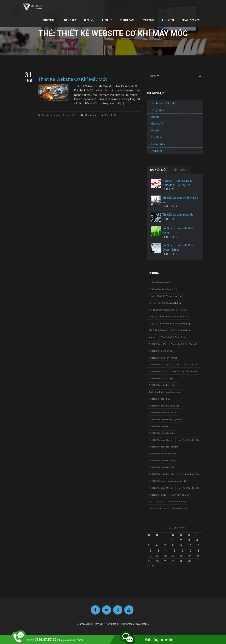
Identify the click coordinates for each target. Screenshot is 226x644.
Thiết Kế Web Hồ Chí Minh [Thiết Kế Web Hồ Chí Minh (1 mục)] (185, 372)
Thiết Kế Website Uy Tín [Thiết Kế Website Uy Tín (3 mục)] (161, 488)
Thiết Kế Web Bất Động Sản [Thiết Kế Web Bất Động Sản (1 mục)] (185, 344)
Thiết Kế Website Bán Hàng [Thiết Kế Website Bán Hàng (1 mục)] (162, 385)
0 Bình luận (90, 115)
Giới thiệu (49, 20)
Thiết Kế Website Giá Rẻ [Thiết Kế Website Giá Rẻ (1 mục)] (161, 440)
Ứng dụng (157, 151)
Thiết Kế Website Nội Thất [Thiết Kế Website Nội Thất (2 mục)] (162, 467)
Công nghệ (47, 115)
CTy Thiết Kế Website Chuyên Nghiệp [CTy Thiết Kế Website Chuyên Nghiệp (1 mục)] (167, 310)
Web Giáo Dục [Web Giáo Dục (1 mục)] (156, 502)
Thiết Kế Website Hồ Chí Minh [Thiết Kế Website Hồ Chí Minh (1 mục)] (164, 447)
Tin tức (148, 20)
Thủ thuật (157, 137)
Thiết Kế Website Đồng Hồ (178, 215)
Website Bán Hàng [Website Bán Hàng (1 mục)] (177, 502)
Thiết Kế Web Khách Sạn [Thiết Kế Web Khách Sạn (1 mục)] (161, 378)
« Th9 (150, 566)
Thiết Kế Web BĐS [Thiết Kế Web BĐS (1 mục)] (158, 344)
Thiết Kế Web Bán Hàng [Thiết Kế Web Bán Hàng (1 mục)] (173, 337)
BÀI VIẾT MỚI (158, 170)
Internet (58, 115)
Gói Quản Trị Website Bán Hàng (178, 230)
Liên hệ (107, 20)
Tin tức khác (69, 115)
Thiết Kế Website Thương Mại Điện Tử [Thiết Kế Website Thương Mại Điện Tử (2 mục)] (168, 481)
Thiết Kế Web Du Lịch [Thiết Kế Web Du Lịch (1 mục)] (160, 365)
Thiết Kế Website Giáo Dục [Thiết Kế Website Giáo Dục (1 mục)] (162, 433)
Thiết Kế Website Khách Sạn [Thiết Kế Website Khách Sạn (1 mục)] (163, 454)
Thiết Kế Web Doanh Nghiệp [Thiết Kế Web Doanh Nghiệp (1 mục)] (163, 358)
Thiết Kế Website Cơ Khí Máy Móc (73, 79)
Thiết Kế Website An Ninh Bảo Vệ (180, 200)
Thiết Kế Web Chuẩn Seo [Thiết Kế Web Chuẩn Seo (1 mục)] (161, 351)
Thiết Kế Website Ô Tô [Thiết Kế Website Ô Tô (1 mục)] (188, 488)
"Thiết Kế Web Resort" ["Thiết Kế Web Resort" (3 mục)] (160, 282)
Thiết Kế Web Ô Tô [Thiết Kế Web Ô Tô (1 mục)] (180, 495)
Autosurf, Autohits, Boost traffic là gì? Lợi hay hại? (178, 183)
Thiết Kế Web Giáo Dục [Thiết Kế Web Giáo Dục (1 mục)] (187, 365)
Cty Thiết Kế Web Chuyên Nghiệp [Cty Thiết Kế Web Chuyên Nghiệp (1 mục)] (165, 303)
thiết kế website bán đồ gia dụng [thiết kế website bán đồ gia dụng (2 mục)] (165, 392)
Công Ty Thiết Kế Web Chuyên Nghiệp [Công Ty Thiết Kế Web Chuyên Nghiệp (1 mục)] (168, 317)
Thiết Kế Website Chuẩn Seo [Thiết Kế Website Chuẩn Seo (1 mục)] (163, 413)
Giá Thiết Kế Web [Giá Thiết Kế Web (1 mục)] (157, 330)
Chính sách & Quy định (164, 103)
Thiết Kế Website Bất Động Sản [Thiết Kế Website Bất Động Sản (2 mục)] (164, 406)
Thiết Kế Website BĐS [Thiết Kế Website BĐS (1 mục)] (159, 399)
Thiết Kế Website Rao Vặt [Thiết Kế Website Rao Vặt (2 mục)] (161, 474)
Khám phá (157, 124)
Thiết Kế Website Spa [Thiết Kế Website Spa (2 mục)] (189, 474)
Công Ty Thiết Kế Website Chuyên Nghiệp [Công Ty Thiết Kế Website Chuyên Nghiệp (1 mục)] (170, 324)
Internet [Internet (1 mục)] (153, 337)
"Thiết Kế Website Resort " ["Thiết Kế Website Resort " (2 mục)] (162, 289)
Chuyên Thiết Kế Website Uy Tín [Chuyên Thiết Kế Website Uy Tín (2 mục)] (165, 296)
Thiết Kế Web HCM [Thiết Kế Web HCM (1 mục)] (158, 372)
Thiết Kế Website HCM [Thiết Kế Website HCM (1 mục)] (188, 440)
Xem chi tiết (110, 115)
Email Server (191, 20)
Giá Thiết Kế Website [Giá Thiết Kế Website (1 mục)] (181, 330)
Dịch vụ (89, 20)
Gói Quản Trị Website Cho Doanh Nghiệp (178, 247)
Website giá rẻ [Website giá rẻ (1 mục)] (179, 509)
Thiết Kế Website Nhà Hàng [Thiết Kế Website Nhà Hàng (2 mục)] (162, 461)
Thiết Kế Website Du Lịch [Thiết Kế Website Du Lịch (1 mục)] (161, 426)
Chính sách (128, 20)
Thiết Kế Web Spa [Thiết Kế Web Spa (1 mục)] (158, 495)
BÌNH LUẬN (180, 170)
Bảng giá (70, 20)
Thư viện (168, 20)
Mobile (155, 130)
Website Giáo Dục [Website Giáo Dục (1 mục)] (158, 509)
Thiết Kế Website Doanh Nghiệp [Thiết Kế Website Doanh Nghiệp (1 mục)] (165, 419)
